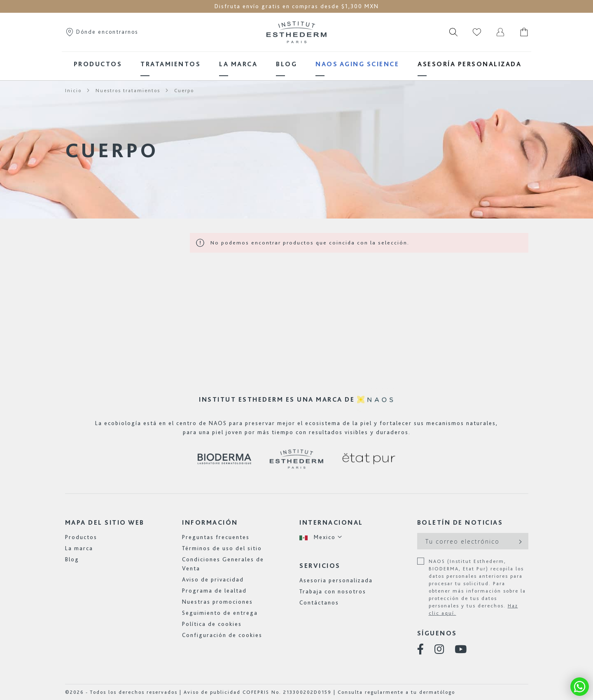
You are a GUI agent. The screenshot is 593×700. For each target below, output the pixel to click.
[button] (321, 537)
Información (210, 522)
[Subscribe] (519, 541)
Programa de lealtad (214, 591)
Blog (72, 559)
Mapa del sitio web (105, 522)
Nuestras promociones (217, 602)
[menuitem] (98, 64)
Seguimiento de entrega (220, 613)
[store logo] (296, 32)
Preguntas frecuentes (216, 537)
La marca (79, 548)
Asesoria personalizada (336, 580)
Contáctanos (319, 602)
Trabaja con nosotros (333, 591)
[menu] (296, 64)
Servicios (320, 566)
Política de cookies (212, 624)
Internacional (331, 522)
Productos (81, 537)
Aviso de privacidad (213, 579)
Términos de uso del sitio (222, 548)
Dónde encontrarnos (102, 32)
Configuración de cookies (222, 635)
